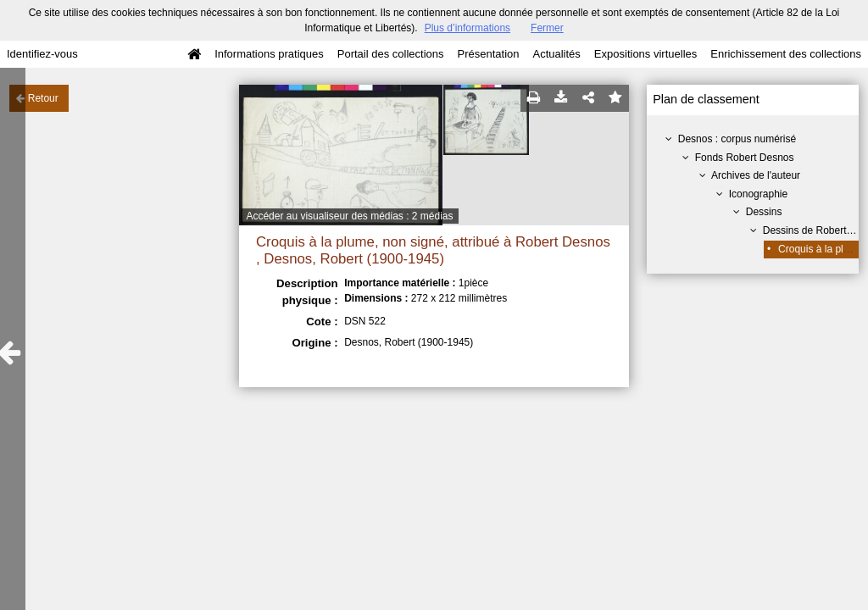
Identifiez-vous (42, 54)
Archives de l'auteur (756, 175)
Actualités (556, 54)
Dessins (764, 212)
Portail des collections (391, 54)
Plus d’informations (467, 28)
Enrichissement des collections (786, 54)
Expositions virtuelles (645, 54)
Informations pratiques (269, 54)
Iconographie (758, 194)
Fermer (547, 28)
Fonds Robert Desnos (745, 158)
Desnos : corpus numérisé (737, 139)
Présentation (488, 54)
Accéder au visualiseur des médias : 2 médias (349, 216)
